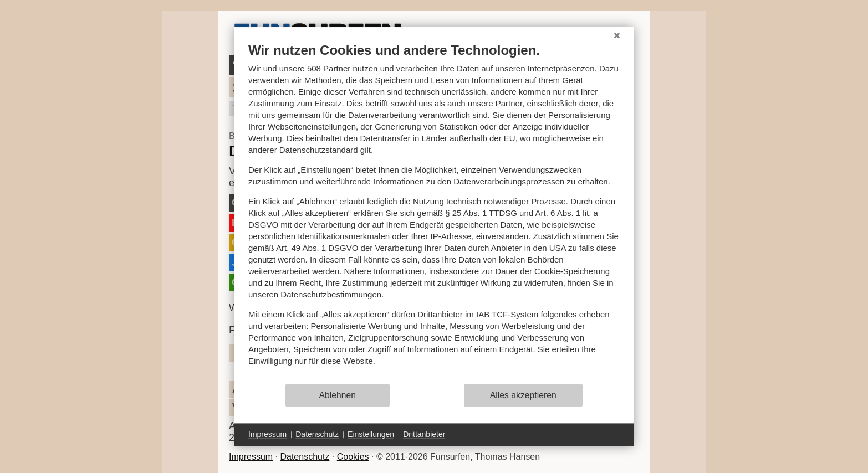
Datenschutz (305, 457)
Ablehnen (338, 395)
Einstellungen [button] (371, 434)
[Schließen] (617, 35)
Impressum (251, 457)
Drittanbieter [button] (424, 434)
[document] (434, 212)
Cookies (353, 457)
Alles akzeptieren (523, 395)
